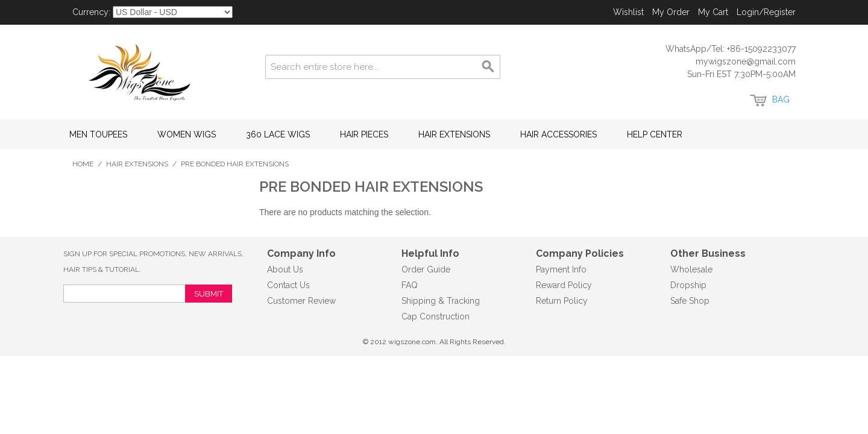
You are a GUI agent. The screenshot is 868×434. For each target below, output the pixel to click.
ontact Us (291, 285)
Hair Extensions (454, 134)
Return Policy (562, 301)
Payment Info (561, 269)
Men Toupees (98, 134)
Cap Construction (436, 316)
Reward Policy (564, 285)
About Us (285, 269)
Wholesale (691, 269)
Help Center (655, 134)
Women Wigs (187, 134)
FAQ (410, 285)
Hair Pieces (364, 134)
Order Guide (426, 269)
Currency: (91, 12)
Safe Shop (690, 301)
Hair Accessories (558, 134)
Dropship (688, 285)
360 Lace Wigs (278, 134)
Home (83, 164)
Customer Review (301, 301)
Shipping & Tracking (441, 301)
